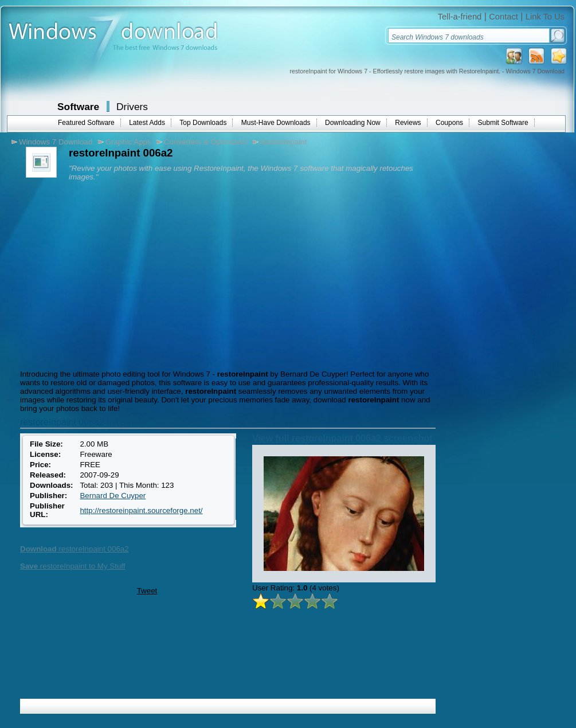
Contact (503, 17)
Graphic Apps (128, 142)
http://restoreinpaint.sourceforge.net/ (141, 510)
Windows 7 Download (56, 142)
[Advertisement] (113, 272)
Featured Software (86, 123)
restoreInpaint (284, 142)
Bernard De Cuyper (113, 496)
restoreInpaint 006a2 (75, 549)
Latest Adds (147, 123)
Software (78, 107)
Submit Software (503, 123)
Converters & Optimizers (205, 142)
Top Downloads (203, 123)
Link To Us (545, 17)
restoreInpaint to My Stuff (73, 566)
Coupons (449, 123)
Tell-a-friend (460, 17)
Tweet (147, 591)
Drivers (132, 107)
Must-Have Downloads (276, 123)
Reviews (408, 123)
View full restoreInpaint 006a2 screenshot (342, 438)
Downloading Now (353, 123)
